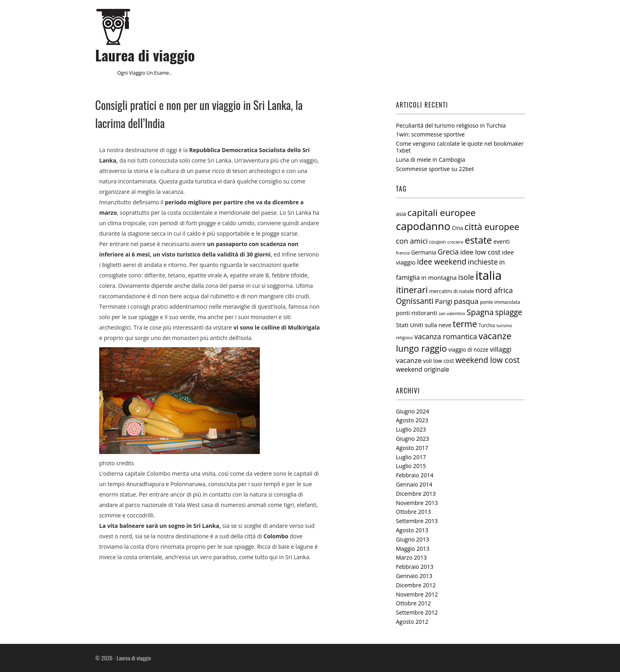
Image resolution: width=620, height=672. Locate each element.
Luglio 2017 (411, 457)
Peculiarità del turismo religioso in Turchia (451, 125)
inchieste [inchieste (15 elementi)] (483, 262)
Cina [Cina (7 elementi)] (457, 228)
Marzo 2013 (411, 557)
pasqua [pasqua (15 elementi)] (466, 301)
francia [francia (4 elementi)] (403, 253)
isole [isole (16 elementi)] (466, 277)
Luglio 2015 (411, 466)
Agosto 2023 (412, 420)
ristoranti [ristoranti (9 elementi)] (424, 313)
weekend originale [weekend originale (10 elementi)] (423, 369)
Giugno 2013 (413, 539)
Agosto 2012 (412, 622)
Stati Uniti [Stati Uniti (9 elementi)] (410, 325)
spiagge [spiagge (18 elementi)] (509, 312)
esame (162, 73)
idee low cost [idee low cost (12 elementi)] (480, 252)
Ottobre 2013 (413, 512)
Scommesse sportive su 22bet (435, 169)
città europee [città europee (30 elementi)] (492, 226)
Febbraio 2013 (415, 567)
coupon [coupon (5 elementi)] (438, 242)
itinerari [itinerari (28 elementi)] (412, 290)
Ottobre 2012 (413, 603)
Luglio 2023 (411, 429)
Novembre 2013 (417, 503)
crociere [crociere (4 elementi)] (455, 242)
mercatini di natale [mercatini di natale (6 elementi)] (452, 291)
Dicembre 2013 (416, 494)
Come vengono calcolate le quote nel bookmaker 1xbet (460, 147)
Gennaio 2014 (414, 484)
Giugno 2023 (413, 439)
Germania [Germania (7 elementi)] (424, 253)
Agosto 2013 (412, 530)
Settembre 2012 (417, 612)
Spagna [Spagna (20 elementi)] (480, 312)
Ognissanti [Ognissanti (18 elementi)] (415, 301)
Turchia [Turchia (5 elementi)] (487, 325)
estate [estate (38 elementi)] (479, 240)
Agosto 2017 (412, 448)
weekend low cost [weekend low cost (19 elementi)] (487, 360)
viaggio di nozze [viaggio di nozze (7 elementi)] (469, 350)
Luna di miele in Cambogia (430, 160)
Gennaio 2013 (414, 576)
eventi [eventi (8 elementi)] (502, 241)
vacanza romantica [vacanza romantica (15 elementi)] (446, 336)
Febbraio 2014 (415, 475)
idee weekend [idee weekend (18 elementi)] (442, 262)
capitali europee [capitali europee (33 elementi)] (442, 213)
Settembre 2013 (417, 521)
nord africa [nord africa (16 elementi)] (494, 290)
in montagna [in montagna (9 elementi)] (439, 277)
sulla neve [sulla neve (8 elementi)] (438, 325)
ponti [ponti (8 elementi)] (403, 313)
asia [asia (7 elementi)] (401, 214)
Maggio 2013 (413, 549)
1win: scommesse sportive (430, 134)
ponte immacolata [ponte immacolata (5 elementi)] (500, 302)
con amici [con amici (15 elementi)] (412, 241)
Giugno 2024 (413, 411)
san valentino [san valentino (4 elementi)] (452, 314)
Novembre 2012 (417, 594)
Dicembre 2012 (416, 585)
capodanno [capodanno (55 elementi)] (423, 226)
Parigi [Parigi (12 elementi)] (444, 301)
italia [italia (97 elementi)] (488, 275)
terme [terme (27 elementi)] (465, 324)
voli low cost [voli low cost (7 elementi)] (439, 361)
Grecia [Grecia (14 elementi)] (448, 252)
